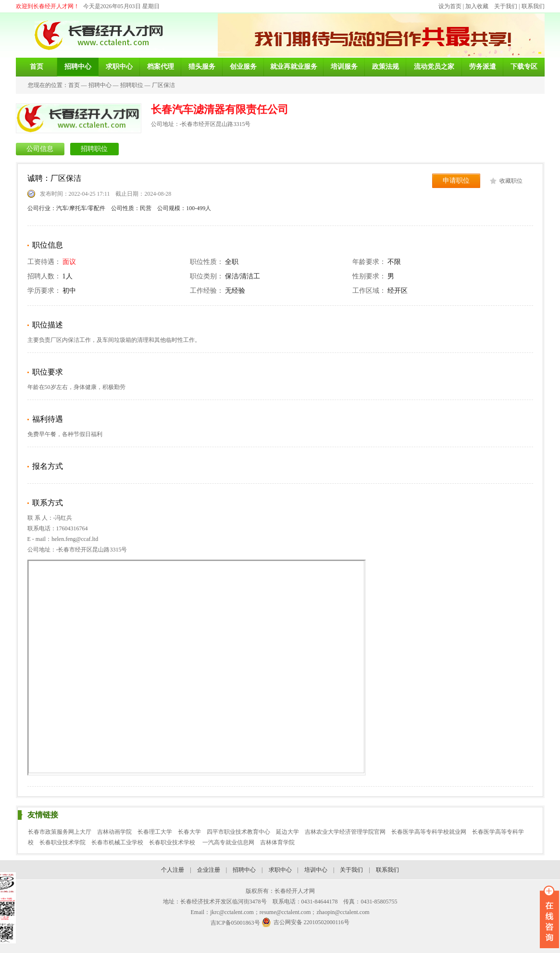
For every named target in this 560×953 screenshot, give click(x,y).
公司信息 (40, 149)
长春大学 (189, 832)
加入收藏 (477, 6)
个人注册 (173, 870)
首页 (74, 85)
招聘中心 (100, 85)
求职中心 (280, 870)
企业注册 (209, 870)
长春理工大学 (155, 832)
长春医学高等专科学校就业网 (429, 832)
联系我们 (533, 6)
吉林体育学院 (277, 842)
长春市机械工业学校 (117, 842)
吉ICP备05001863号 (235, 923)
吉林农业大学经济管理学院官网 (345, 832)
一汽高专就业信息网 (228, 842)
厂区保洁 (163, 85)
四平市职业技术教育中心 (238, 832)
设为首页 (450, 6)
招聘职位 (132, 85)
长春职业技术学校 (173, 842)
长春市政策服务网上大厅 (60, 832)
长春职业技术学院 (62, 842)
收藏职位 (511, 181)
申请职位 (456, 181)
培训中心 (316, 870)
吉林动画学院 (114, 832)
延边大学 (287, 832)
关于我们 (506, 6)
